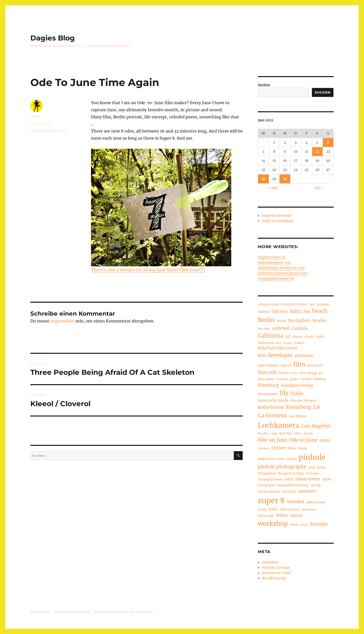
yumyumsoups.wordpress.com (283, 273)
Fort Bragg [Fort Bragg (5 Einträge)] (309, 373)
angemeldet (62, 321)
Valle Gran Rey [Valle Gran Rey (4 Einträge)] (290, 510)
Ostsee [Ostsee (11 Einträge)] (279, 448)
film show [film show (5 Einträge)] (315, 365)
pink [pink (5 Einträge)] (312, 467)
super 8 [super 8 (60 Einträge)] (271, 501)
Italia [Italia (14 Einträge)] (297, 393)
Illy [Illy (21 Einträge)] (284, 393)
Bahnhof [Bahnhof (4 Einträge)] (264, 312)
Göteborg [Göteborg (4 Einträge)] (320, 379)
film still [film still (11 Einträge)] (267, 373)
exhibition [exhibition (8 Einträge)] (304, 356)
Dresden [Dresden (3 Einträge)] (288, 343)
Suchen (264, 85)
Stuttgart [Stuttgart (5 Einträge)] (289, 491)
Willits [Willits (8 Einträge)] (282, 516)
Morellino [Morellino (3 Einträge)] (264, 434)
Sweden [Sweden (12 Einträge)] (296, 502)
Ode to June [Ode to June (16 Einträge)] (303, 440)
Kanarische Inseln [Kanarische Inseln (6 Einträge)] (273, 400)
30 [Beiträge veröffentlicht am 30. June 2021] (285, 179)
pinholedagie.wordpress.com (281, 268)
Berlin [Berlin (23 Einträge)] (266, 320)
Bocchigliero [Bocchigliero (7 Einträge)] (299, 321)
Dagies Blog (53, 38)
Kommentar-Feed (276, 573)
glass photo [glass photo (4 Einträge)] (266, 379)
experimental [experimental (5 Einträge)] (268, 365)
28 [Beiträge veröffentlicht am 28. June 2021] (263, 179)
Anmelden (270, 562)
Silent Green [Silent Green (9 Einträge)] (308, 479)
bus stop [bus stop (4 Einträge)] (264, 329)
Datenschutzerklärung (72, 612)
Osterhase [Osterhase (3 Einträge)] (264, 449)
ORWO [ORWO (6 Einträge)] (325, 441)
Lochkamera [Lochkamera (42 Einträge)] (278, 425)
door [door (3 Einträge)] (278, 343)
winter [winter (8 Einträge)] (296, 516)
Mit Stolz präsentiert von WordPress (124, 612)
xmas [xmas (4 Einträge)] (304, 525)
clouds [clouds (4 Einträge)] (309, 337)
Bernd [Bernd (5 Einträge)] (281, 321)
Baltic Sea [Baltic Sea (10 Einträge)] (300, 311)
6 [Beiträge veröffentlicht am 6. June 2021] (328, 143)
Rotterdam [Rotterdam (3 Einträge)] (313, 474)
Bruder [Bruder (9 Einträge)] (320, 320)
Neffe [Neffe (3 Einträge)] (274, 434)
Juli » (319, 188)
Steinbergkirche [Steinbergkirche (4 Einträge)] (269, 492)
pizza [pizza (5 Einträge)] (321, 467)
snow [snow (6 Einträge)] (327, 479)
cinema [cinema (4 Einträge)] (297, 337)
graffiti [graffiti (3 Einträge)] (294, 379)
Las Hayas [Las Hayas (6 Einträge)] (298, 416)
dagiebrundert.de (272, 257)
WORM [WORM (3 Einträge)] (294, 525)
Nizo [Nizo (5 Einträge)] (298, 433)
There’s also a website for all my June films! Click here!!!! (148, 270)
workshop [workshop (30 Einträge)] (273, 524)
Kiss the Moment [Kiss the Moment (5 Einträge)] (303, 400)
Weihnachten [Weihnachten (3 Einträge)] (309, 510)
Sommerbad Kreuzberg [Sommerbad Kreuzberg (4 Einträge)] (293, 485)
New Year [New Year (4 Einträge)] (286, 433)
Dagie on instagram (278, 221)
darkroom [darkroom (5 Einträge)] (266, 343)
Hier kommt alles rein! (49, 130)
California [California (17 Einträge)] (270, 336)
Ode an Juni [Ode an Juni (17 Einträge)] (272, 440)
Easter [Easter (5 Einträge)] (300, 343)
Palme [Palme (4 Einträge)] (292, 448)
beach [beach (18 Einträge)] (320, 311)
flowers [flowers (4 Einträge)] (284, 373)
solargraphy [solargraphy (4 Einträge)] (266, 485)
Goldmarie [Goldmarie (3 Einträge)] (282, 379)
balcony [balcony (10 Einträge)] (280, 311)
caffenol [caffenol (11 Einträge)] (281, 328)
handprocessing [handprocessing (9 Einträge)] (297, 385)
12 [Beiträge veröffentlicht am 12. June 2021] (317, 152)
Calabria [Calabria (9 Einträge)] (300, 328)
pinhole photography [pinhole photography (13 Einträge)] (282, 467)
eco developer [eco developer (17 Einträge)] (275, 355)
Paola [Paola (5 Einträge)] (303, 448)
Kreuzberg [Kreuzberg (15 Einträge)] (299, 407)
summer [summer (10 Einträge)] (307, 491)
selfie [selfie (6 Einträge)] (289, 479)
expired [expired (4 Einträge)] (286, 365)
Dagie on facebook (277, 216)
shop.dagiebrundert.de (276, 279)
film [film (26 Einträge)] (299, 364)
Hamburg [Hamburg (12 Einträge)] (268, 385)
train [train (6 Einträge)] (262, 509)
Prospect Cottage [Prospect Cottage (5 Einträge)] (291, 473)
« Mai (273, 188)
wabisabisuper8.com (274, 263)
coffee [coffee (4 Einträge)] (320, 337)
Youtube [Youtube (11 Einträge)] (319, 524)
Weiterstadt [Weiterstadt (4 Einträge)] (266, 516)
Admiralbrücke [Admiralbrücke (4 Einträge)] (268, 304)
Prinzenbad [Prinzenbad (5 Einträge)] (267, 473)
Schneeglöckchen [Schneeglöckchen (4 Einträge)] (270, 479)
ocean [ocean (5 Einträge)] (308, 433)
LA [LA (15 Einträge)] (317, 407)
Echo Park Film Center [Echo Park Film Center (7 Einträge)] (278, 348)
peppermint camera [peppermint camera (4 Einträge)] (271, 459)
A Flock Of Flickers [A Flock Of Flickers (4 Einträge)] (294, 304)
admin (36, 116)
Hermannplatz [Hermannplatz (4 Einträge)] (268, 394)
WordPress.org (274, 578)
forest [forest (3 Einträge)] (294, 373)
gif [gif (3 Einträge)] (321, 373)
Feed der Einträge (276, 568)
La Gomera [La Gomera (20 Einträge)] (272, 415)
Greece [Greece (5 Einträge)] (306, 379)
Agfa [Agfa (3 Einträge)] (312, 305)
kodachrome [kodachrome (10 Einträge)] (271, 407)
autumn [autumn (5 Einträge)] (323, 304)
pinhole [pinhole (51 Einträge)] (312, 457)
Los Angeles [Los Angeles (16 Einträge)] (316, 426)
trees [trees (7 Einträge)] (273, 509)
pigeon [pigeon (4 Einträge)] (292, 459)
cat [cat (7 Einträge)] (288, 336)
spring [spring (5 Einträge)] (316, 485)
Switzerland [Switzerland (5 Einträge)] (316, 502)
